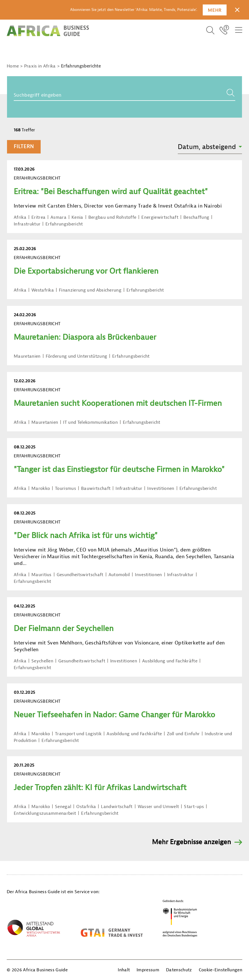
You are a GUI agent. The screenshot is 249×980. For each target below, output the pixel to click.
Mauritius (41, 575)
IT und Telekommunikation (90, 422)
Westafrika (43, 290)
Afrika (20, 217)
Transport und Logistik (78, 734)
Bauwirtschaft (96, 488)
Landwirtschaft (117, 807)
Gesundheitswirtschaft (80, 575)
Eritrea (38, 217)
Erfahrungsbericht (64, 224)
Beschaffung (196, 217)
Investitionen (161, 488)
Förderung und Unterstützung (77, 356)
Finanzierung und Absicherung (90, 290)
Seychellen (42, 661)
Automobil (119, 575)
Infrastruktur (27, 224)
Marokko (41, 488)
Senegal (63, 807)
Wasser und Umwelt (158, 807)
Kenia (77, 217)
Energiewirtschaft (160, 217)
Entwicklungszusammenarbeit (45, 813)
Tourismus (65, 488)
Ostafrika (86, 807)
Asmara (58, 217)
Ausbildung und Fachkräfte (170, 661)
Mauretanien (27, 356)
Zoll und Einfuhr (183, 734)
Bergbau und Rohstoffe (112, 217)
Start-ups (194, 807)
